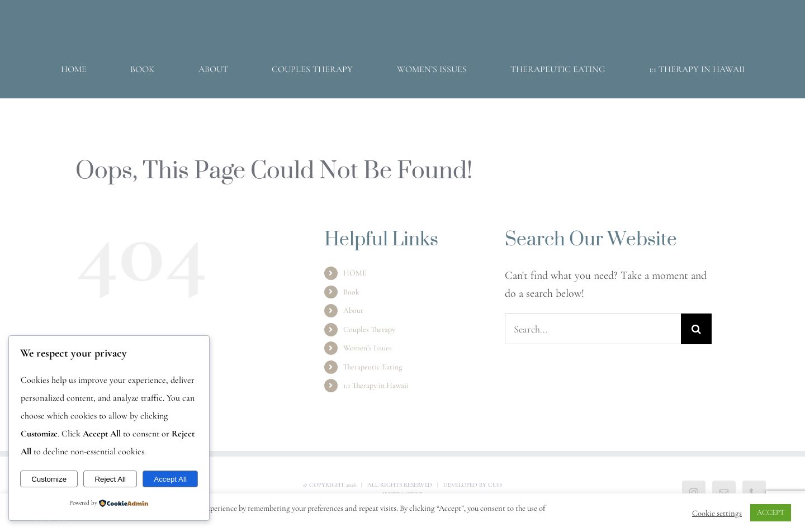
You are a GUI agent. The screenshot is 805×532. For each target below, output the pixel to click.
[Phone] (754, 492)
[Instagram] (694, 492)
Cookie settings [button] (717, 513)
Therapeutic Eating (373, 367)
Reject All (110, 479)
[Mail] (724, 492)
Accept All (170, 479)
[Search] (696, 329)
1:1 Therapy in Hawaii (376, 385)
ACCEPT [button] (771, 512)
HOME (355, 273)
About (353, 310)
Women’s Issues (368, 348)
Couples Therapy (369, 329)
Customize (49, 479)
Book (351, 292)
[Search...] (593, 329)
